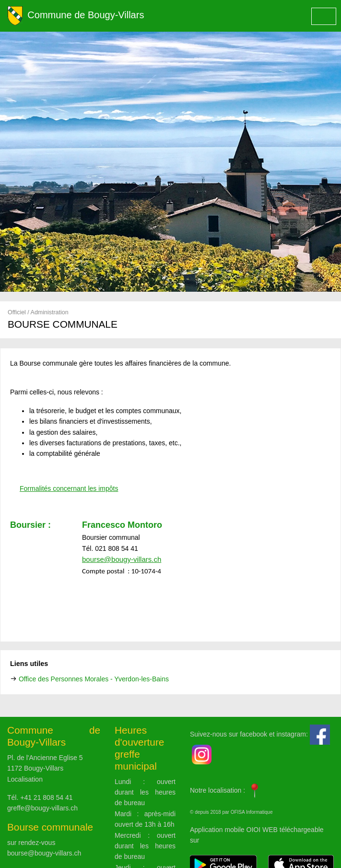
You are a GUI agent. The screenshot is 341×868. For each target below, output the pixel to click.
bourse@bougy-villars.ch (44, 853)
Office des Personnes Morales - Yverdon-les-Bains (94, 679)
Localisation (25, 779)
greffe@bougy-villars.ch (42, 808)
